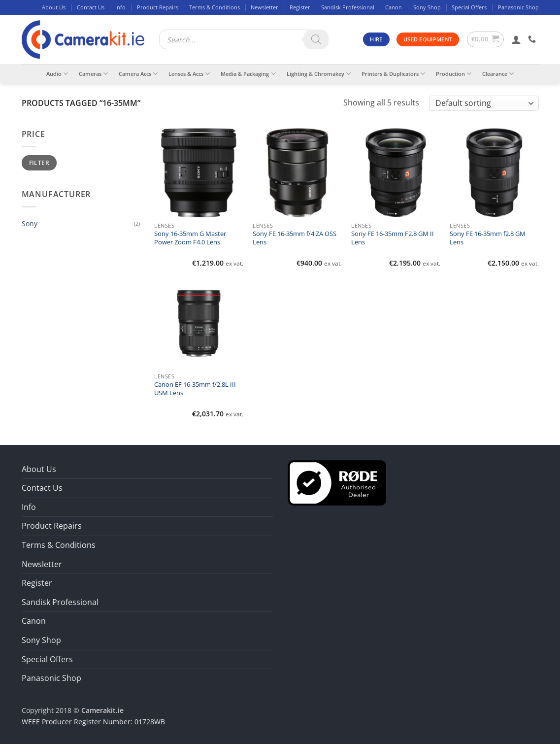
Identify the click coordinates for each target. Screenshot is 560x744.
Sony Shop (427, 7)
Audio (57, 74)
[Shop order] (484, 103)
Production (454, 74)
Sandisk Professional (348, 7)
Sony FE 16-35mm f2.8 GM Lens (488, 238)
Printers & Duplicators (393, 74)
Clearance (498, 74)
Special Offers (469, 7)
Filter (39, 163)
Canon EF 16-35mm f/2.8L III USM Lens (195, 389)
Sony (30, 223)
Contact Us (91, 7)
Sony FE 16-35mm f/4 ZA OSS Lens (295, 238)
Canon (394, 7)
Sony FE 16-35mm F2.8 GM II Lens (393, 238)
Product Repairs (158, 7)
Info (120, 7)
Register (300, 7)
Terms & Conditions (214, 7)
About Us (54, 7)
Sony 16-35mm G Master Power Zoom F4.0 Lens (190, 238)
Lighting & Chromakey (319, 74)
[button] (485, 39)
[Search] (316, 39)
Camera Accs (138, 74)
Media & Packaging (248, 74)
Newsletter (264, 7)
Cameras (93, 74)
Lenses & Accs (189, 74)
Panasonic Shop (518, 7)
